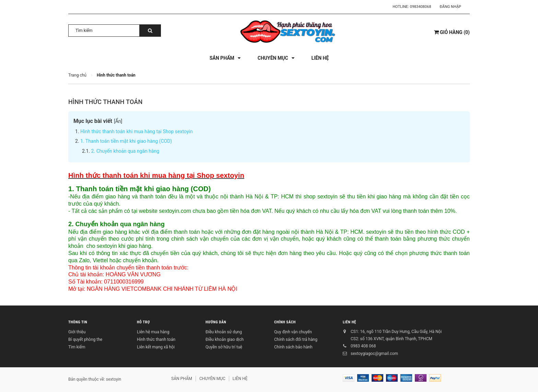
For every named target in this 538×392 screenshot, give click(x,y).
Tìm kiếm (77, 347)
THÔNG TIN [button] (78, 322)
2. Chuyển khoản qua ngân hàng (125, 151)
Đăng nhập (451, 7)
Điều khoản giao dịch (225, 339)
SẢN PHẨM (182, 379)
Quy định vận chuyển (293, 332)
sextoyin (114, 379)
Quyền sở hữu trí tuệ (224, 347)
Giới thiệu (77, 332)
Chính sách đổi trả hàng (296, 339)
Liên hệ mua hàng (153, 332)
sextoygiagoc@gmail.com (374, 354)
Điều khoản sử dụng (224, 332)
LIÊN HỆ (349, 322)
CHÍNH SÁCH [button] (285, 322)
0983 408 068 (363, 346)
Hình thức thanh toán (105, 102)
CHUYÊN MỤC (212, 379)
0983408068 (421, 7)
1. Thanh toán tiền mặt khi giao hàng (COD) (126, 141)
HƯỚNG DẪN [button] (216, 322)
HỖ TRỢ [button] (143, 322)
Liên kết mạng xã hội (156, 347)
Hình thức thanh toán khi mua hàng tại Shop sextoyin (136, 131)
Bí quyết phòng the (85, 339)
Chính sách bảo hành (293, 347)
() (452, 32)
